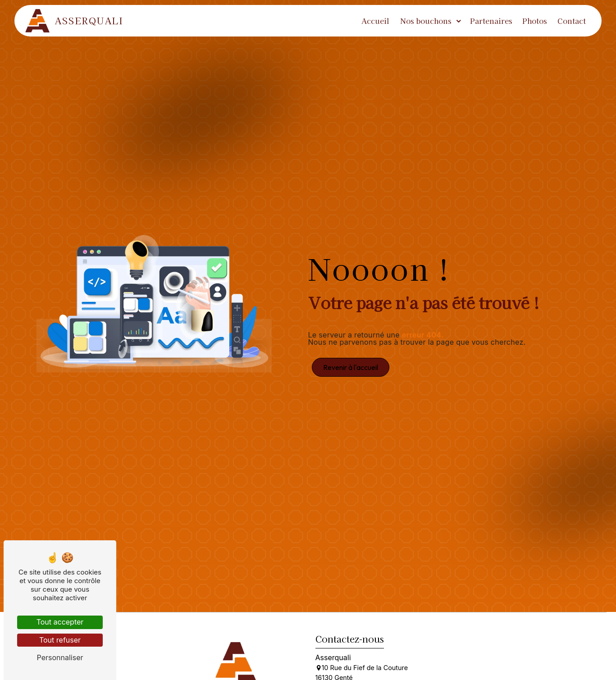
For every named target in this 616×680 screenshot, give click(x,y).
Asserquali (74, 21)
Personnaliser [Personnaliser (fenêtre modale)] (60, 657)
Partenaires (491, 21)
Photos (535, 21)
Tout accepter (60, 622)
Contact (572, 21)
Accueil (375, 21)
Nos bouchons (426, 21)
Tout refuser (60, 640)
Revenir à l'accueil (351, 367)
